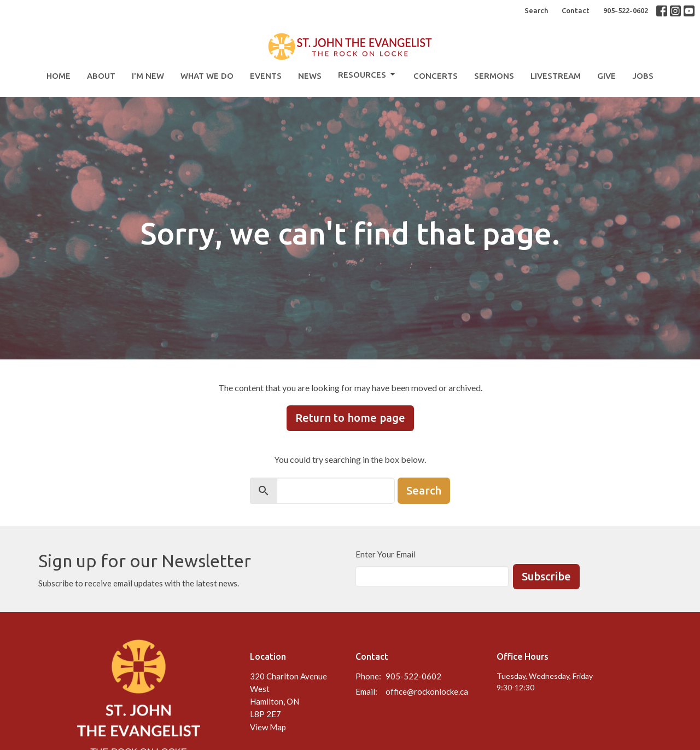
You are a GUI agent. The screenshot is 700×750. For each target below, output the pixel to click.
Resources (367, 74)
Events (266, 76)
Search (536, 10)
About (101, 76)
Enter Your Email (386, 554)
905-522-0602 (626, 10)
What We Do (207, 76)
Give (606, 76)
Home (59, 76)
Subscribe (546, 576)
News (310, 76)
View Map (268, 727)
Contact (576, 10)
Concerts (436, 76)
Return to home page (350, 418)
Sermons (494, 76)
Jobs (643, 76)
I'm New (148, 76)
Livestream (556, 76)
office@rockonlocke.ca (427, 691)
